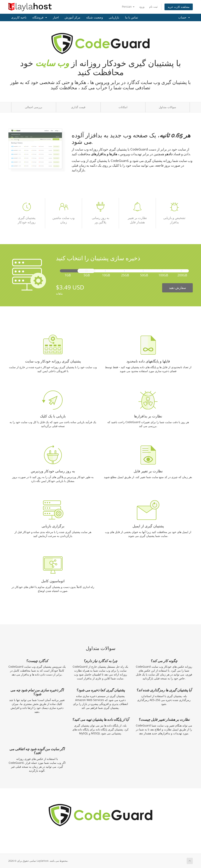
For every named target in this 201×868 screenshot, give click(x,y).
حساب (184, 17)
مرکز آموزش (72, 17)
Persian (128, 7)
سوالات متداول (167, 107)
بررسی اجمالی (34, 107)
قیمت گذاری (78, 107)
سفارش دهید (177, 288)
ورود (142, 7)
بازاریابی (114, 17)
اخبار (56, 17)
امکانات (123, 107)
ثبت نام (153, 7)
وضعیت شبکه (95, 17)
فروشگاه (40, 17)
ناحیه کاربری (19, 17)
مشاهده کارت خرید (179, 7)
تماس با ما (132, 17)
